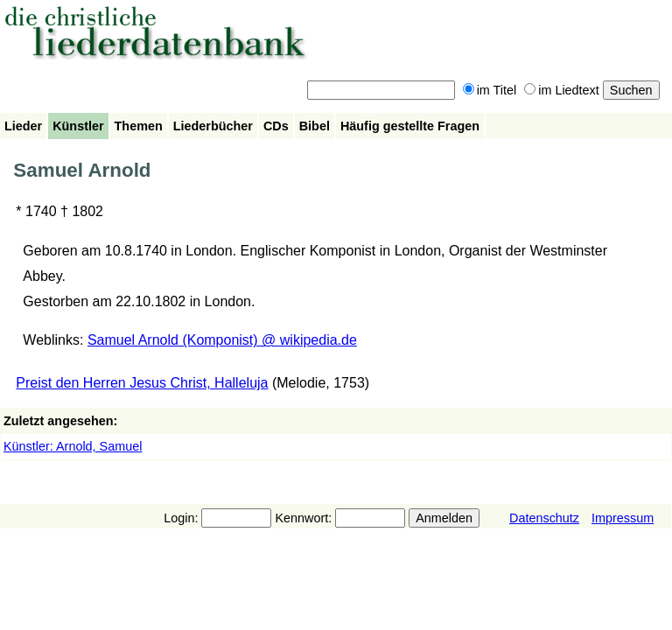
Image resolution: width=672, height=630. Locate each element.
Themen (139, 126)
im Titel (490, 90)
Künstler (78, 126)
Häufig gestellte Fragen (410, 126)
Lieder (23, 126)
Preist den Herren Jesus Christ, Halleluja (142, 383)
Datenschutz (544, 518)
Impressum (623, 518)
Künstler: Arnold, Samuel (73, 446)
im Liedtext (562, 90)
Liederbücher (213, 126)
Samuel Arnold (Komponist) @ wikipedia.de (222, 340)
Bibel (315, 126)
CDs (276, 126)
